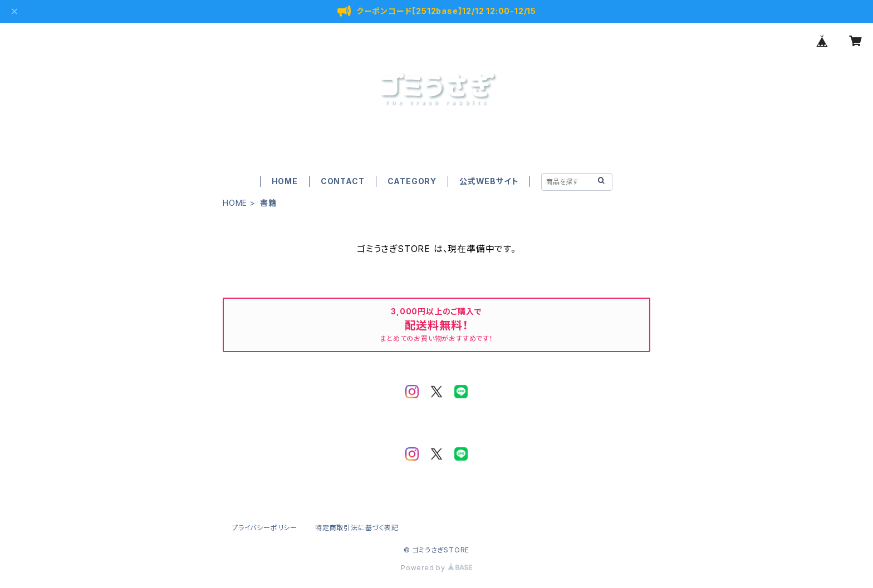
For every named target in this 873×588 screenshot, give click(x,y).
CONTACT (343, 181)
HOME (285, 181)
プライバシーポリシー (264, 528)
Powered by (436, 568)
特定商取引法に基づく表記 (357, 528)
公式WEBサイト (489, 181)
